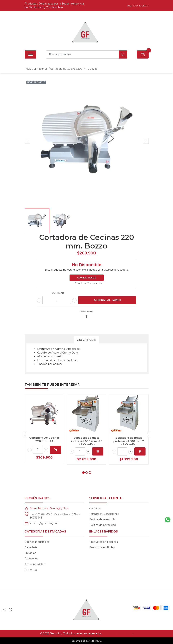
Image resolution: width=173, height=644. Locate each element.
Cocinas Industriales (37, 542)
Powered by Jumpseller (118, 633)
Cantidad (58, 293)
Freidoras (30, 553)
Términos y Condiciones (104, 514)
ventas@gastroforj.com (45, 523)
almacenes (41, 69)
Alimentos (31, 570)
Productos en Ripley (102, 547)
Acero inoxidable (35, 564)
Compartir (86, 312)
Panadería (31, 547)
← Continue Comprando (87, 283)
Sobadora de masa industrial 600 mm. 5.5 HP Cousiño (87, 441)
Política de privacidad (102, 525)
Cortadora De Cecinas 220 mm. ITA (44, 439)
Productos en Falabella (104, 542)
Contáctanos (87, 278)
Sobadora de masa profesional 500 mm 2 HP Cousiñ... (129, 441)
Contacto (95, 508)
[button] (83, 473)
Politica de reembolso (103, 519)
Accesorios (31, 559)
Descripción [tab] (86, 340)
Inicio (28, 69)
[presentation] (27, 141)
